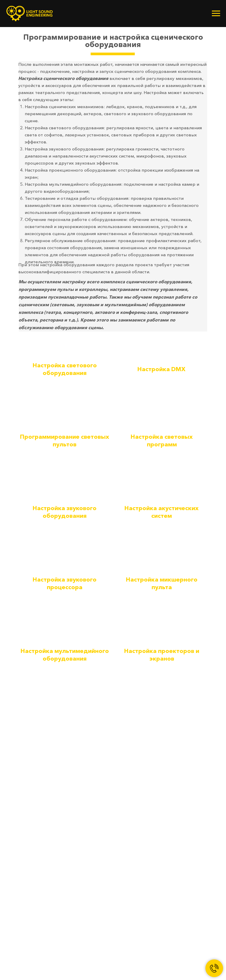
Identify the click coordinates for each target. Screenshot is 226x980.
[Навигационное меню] (216, 14)
